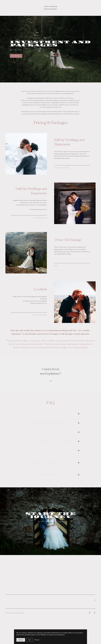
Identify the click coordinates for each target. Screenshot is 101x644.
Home (32, 8)
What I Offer (62, 8)
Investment (39, 8)
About (35, 8)
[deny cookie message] (30, 640)
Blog (69, 8)
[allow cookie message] (21, 640)
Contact (66, 8)
